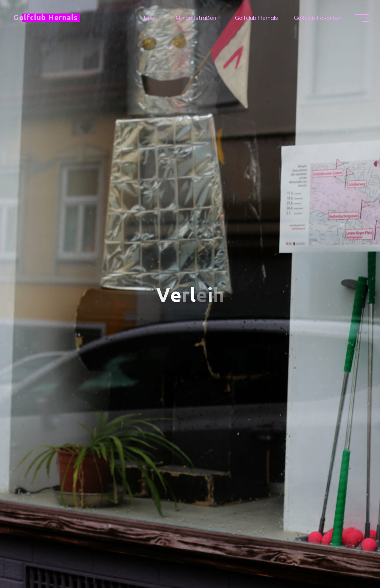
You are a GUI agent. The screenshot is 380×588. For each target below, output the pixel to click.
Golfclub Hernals (46, 18)
